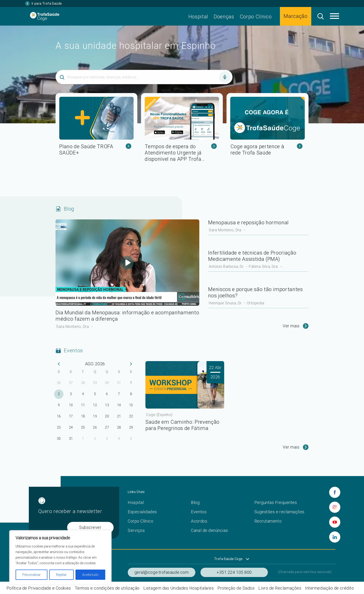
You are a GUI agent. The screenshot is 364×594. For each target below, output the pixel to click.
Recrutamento (268, 521)
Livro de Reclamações (280, 588)
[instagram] (335, 507)
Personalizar (31, 575)
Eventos (199, 512)
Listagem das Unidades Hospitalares (179, 588)
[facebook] (335, 492)
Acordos (199, 521)
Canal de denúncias (209, 530)
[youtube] (335, 522)
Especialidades (142, 512)
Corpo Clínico (256, 17)
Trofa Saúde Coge (228, 559)
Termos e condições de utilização (107, 588)
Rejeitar (61, 575)
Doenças (224, 17)
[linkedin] (335, 537)
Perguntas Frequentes (276, 502)
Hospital (198, 17)
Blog (195, 502)
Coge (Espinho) (159, 415)
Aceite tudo (90, 575)
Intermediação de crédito (329, 588)
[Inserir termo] (144, 77)
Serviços (136, 530)
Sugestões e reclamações (279, 512)
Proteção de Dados (236, 588)
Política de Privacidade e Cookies (39, 588)
